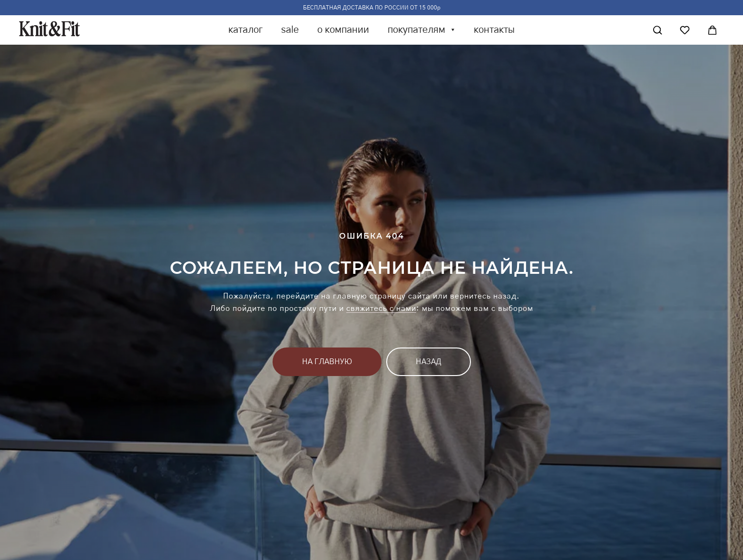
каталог (245, 30)
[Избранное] (685, 30)
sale (290, 30)
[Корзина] (712, 30)
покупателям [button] (418, 30)
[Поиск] (658, 30)
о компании (343, 30)
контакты (494, 30)
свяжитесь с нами (381, 309)
